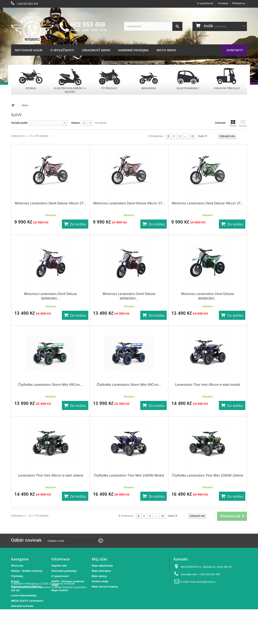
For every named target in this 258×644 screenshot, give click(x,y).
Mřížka (233, 123)
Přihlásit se (238, 3)
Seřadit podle (19, 123)
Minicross (17, 566)
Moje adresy (99, 576)
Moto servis (166, 50)
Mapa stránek (60, 590)
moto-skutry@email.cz (203, 582)
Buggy (15, 581)
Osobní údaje (100, 581)
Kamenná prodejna (133, 50)
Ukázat (75, 123)
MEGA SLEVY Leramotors (27, 601)
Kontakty (223, 3)
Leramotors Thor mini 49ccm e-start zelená (50, 475)
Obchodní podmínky (64, 571)
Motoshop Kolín (29, 50)
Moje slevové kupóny (105, 587)
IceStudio (69, 618)
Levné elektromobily (24, 595)
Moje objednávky (102, 566)
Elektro (16, 611)
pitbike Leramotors (40, 622)
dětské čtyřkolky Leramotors (70, 622)
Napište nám (59, 566)
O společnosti (205, 3)
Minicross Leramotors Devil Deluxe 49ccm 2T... (50, 203)
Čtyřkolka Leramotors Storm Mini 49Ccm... (50, 385)
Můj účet (100, 559)
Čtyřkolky (17, 576)
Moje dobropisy (101, 571)
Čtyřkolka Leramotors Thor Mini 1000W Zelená (208, 475)
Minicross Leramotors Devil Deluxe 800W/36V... (50, 296)
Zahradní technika (22, 606)
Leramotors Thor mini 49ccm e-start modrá (208, 385)
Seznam (243, 123)
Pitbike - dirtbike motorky (27, 571)
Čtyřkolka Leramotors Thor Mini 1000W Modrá (129, 475)
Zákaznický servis (96, 50)
